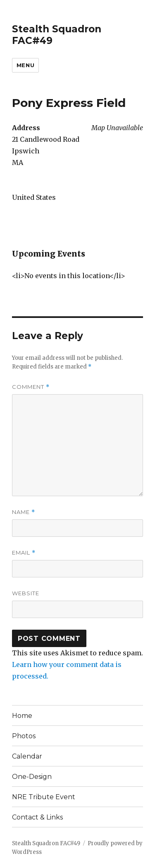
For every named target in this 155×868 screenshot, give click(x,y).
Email (24, 553)
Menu (25, 65)
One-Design (32, 777)
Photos (24, 736)
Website (26, 593)
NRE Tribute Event (44, 797)
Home (22, 716)
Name (24, 512)
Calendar (27, 756)
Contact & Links (37, 817)
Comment (31, 387)
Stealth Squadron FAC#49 (46, 843)
